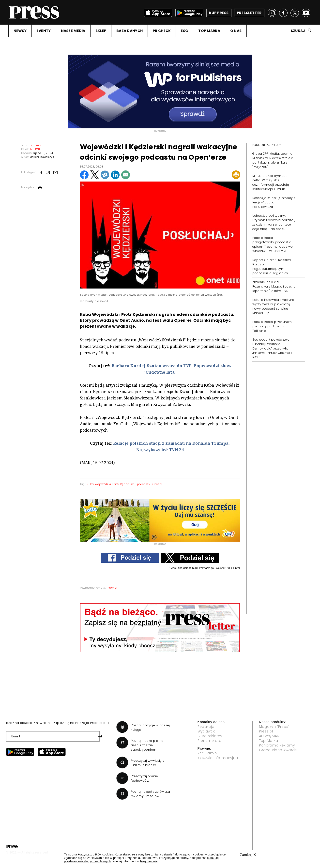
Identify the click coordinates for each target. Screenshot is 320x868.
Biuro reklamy (210, 736)
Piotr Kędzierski (124, 484)
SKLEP (101, 31)
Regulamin (207, 753)
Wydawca (206, 731)
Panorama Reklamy (277, 745)
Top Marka (269, 741)
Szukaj (298, 31)
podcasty (144, 484)
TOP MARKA (209, 31)
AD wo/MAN (269, 736)
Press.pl (266, 731)
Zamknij (248, 855)
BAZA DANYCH (130, 31)
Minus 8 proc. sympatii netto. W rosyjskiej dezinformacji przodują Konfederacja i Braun (271, 182)
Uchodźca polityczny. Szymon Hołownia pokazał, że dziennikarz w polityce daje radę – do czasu (274, 222)
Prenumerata (210, 741)
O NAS (236, 31)
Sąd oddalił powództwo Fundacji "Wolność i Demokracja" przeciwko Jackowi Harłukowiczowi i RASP (272, 348)
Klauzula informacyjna (218, 758)
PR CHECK (162, 31)
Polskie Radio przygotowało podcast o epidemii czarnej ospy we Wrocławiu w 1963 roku (273, 244)
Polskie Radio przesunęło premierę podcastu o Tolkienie (272, 326)
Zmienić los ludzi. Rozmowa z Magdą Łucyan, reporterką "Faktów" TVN (274, 286)
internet (112, 588)
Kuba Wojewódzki (99, 484)
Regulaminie (149, 861)
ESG (184, 31)
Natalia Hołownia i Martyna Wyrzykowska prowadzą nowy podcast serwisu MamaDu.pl (273, 306)
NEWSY (20, 31)
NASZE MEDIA (73, 31)
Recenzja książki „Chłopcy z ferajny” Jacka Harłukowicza (274, 202)
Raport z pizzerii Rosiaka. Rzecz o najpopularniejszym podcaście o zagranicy (272, 266)
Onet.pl (157, 484)
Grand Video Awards (278, 750)
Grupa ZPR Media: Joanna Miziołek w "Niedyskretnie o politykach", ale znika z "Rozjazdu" (273, 160)
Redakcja (206, 727)
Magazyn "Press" (274, 727)
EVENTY (44, 31)
